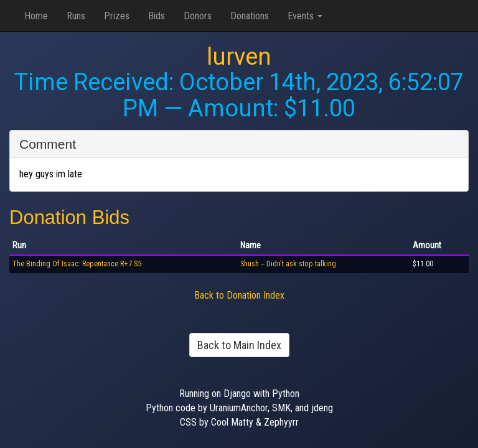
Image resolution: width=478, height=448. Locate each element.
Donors (198, 16)
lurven (239, 57)
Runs (76, 16)
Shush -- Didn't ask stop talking (288, 264)
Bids (157, 16)
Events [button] (305, 16)
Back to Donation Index (239, 295)
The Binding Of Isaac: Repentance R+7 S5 (77, 264)
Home (36, 16)
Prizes (117, 16)
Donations (250, 16)
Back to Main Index (239, 345)
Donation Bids (69, 217)
